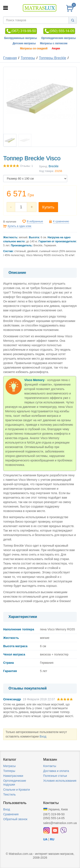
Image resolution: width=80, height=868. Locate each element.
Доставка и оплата (56, 771)
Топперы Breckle (52, 58)
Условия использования (60, 781)
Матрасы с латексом (54, 43)
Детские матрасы (24, 43)
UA (45, 839)
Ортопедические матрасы (58, 38)
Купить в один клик (20, 226)
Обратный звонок (15, 819)
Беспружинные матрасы (21, 38)
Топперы (28, 58)
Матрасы (9, 766)
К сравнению (61, 221)
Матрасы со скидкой (34, 48)
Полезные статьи (55, 776)
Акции (56, 48)
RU (52, 839)
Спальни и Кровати (17, 790)
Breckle (54, 166)
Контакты (50, 766)
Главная (10, 58)
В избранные (35, 221)
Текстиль (9, 794)
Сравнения (11, 814)
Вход (43, 736)
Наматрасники (13, 776)
